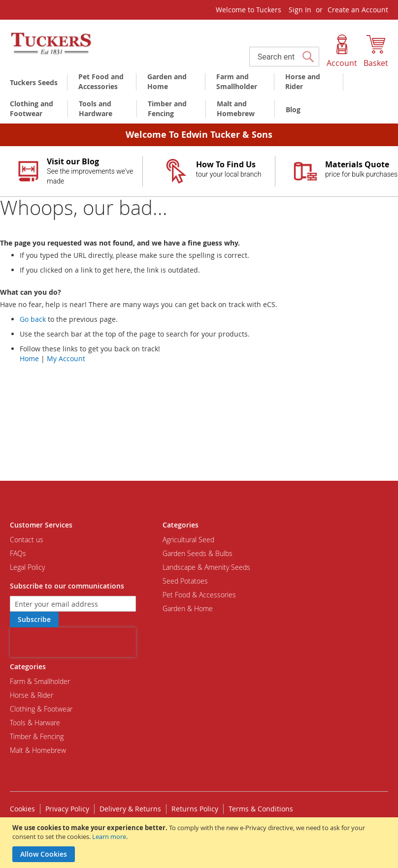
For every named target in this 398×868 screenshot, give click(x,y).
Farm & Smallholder (40, 681)
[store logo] (52, 44)
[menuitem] (36, 82)
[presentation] (73, 642)
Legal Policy (27, 567)
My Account (66, 358)
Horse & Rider (32, 695)
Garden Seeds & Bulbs (198, 553)
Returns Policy (195, 809)
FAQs (18, 553)
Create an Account (358, 10)
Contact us (27, 540)
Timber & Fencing (37, 736)
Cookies (22, 809)
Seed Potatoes (185, 581)
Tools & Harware (35, 723)
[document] (200, 843)
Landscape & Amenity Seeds (206, 567)
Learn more (109, 837)
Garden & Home (188, 608)
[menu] (199, 96)
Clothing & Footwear (41, 709)
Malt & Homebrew (38, 750)
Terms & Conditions (261, 809)
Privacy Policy (67, 809)
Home (29, 358)
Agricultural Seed (188, 540)
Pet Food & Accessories (199, 595)
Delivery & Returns (130, 809)
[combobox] (284, 57)
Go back (33, 319)
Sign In (300, 10)
